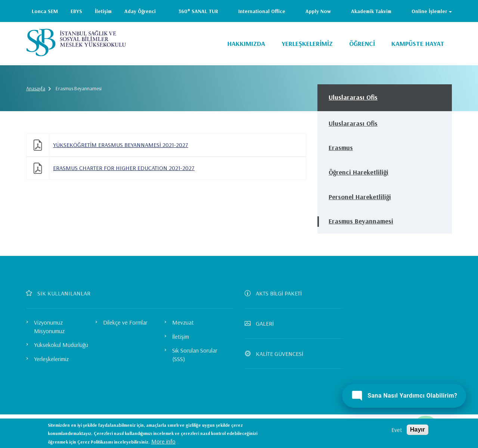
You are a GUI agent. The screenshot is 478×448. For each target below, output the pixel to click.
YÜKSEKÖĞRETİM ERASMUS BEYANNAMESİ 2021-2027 (121, 145)
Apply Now (318, 11)
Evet (397, 430)
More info (163, 441)
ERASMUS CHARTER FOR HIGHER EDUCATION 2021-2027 (124, 168)
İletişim (103, 11)
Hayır (418, 430)
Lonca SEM (45, 11)
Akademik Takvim (371, 11)
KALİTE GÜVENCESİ (277, 354)
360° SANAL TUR (198, 11)
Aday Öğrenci (140, 11)
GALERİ (262, 323)
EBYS (76, 11)
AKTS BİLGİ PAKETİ (276, 293)
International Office (262, 11)
